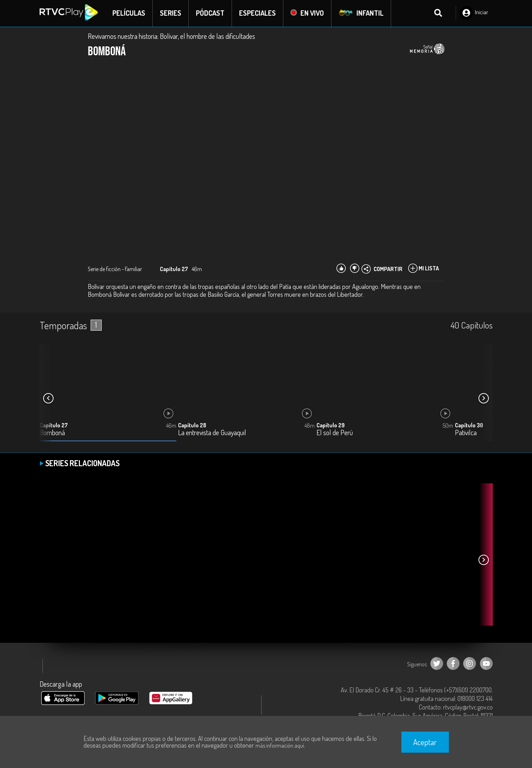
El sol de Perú (335, 433)
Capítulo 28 (192, 426)
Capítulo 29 (331, 426)
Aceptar (425, 742)
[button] (484, 399)
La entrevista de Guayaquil (212, 433)
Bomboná (52, 433)
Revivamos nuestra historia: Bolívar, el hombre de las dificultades (171, 36)
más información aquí (280, 746)
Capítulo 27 (54, 426)
